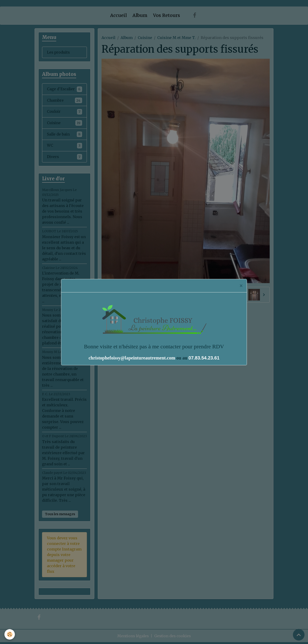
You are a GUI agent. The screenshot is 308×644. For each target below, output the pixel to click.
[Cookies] (10, 634)
